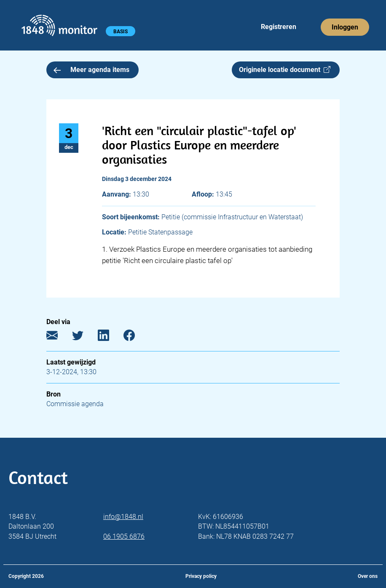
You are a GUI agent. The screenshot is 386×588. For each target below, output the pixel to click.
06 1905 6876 (124, 536)
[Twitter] (84, 337)
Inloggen (345, 27)
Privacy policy (201, 576)
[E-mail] (58, 337)
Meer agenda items (91, 70)
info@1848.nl (123, 517)
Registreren (279, 27)
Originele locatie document (285, 70)
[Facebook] (135, 337)
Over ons (368, 576)
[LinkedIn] (110, 337)
